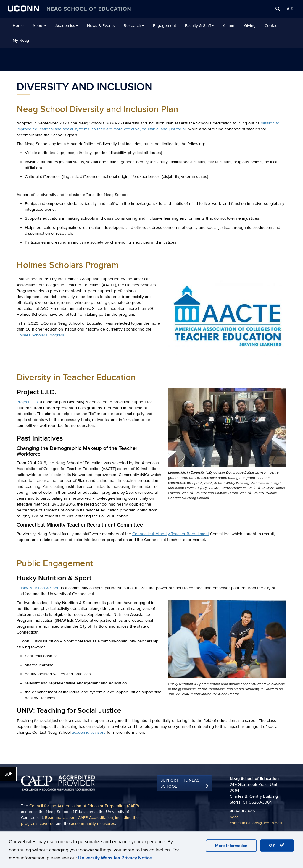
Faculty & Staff (199, 26)
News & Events (101, 26)
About (40, 26)
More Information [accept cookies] (231, 846)
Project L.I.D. (28, 402)
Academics (67, 26)
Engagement (165, 26)
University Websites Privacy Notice (115, 858)
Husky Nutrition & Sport (38, 588)
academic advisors (89, 732)
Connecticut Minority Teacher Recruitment (171, 534)
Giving (250, 26)
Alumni (229, 26)
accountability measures (93, 824)
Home (18, 26)
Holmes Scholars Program (40, 335)
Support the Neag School (180, 783)
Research (134, 26)
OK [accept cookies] (277, 845)
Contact (271, 26)
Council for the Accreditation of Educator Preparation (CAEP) (84, 806)
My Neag (21, 40)
